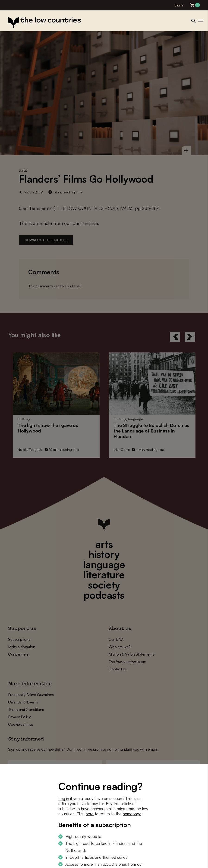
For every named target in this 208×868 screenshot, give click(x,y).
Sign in (180, 5)
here (90, 814)
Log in (64, 798)
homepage (132, 814)
